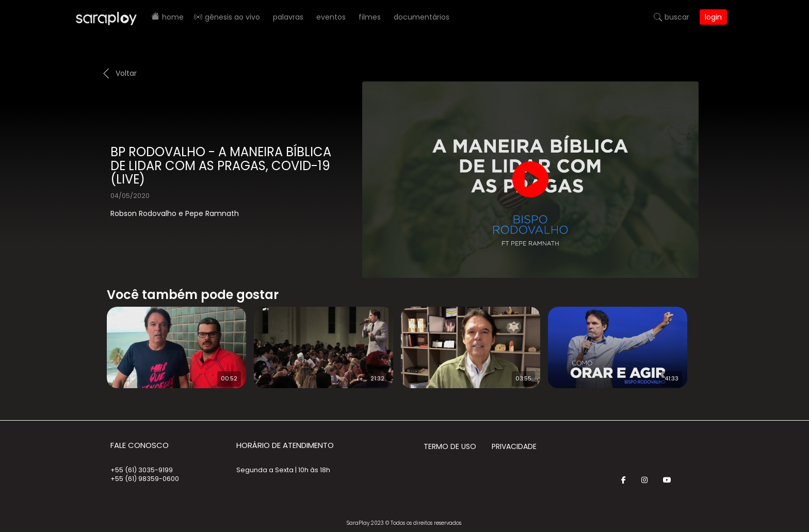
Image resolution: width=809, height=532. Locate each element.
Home (173, 17)
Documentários (422, 17)
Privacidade (514, 446)
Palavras (288, 17)
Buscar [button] (677, 17)
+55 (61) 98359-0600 (145, 479)
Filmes (370, 17)
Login (713, 17)
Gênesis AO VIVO (232, 17)
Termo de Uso (450, 446)
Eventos (331, 17)
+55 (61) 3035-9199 (142, 470)
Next (709, 341)
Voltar (126, 73)
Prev (91, 341)
